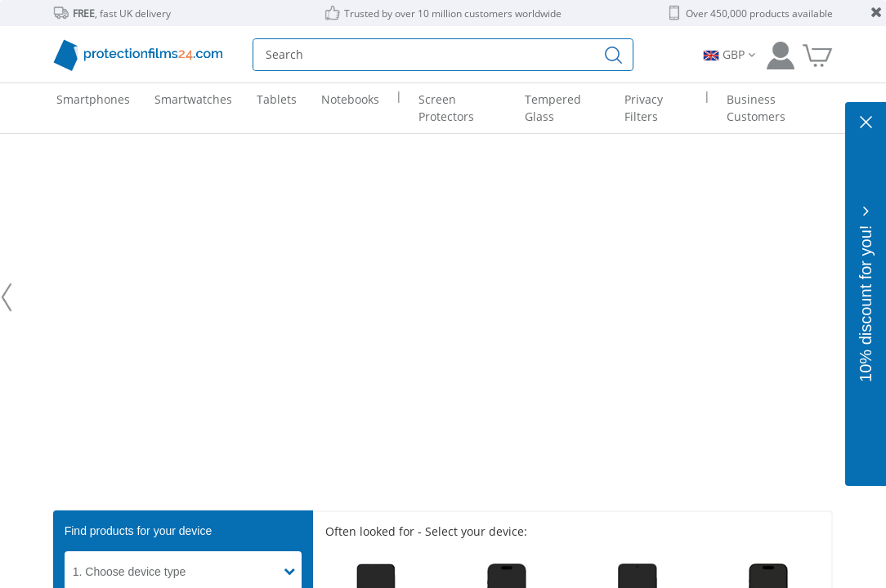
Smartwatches (193, 99)
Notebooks (350, 99)
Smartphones (93, 99)
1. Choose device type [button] (130, 572)
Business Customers (756, 108)
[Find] (613, 55)
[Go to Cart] (817, 55)
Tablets (277, 99)
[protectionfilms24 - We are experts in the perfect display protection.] (443, 297)
